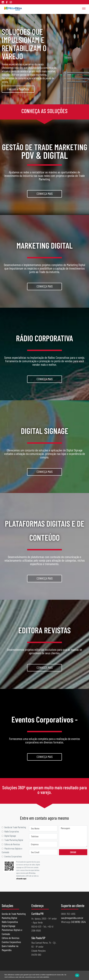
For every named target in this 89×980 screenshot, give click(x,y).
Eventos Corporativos (11, 942)
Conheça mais (45, 194)
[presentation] (70, 865)
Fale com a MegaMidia (18, 89)
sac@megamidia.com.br (72, 918)
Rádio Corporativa (10, 922)
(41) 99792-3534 (79, 922)
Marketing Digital (9, 918)
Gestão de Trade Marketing (14, 914)
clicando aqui (21, 879)
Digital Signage (9, 926)
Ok (77, 975)
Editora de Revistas (11, 938)
